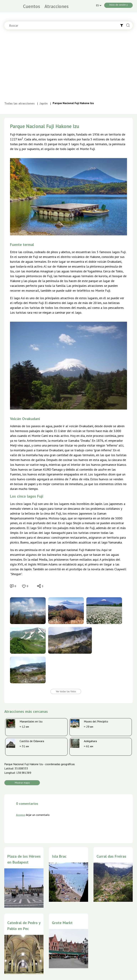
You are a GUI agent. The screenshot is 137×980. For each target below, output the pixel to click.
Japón (44, 103)
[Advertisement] (68, 67)
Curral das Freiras (111, 856)
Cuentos (31, 6)
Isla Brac (59, 856)
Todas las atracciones (19, 103)
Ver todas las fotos (66, 691)
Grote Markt (62, 923)
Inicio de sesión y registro (118, 5)
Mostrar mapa (22, 783)
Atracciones (56, 6)
